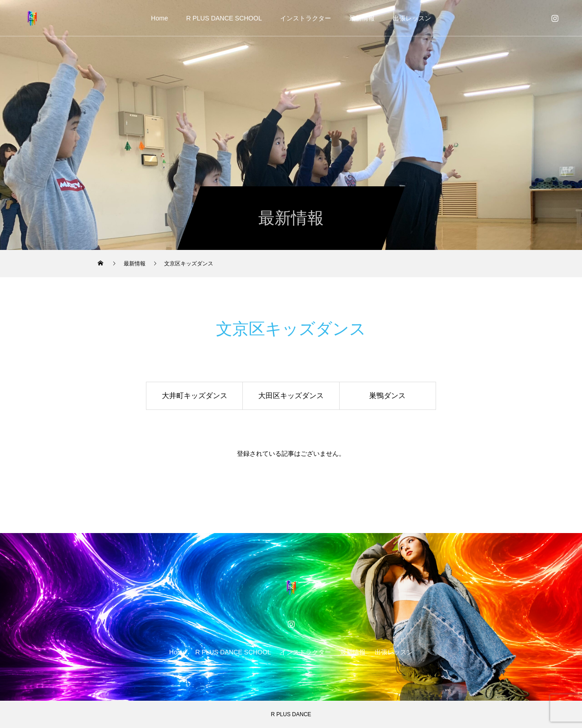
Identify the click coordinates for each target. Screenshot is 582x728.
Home (159, 18)
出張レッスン (412, 18)
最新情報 (362, 18)
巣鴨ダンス (387, 396)
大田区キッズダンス (291, 396)
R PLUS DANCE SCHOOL (224, 18)
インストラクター (306, 18)
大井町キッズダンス (195, 396)
